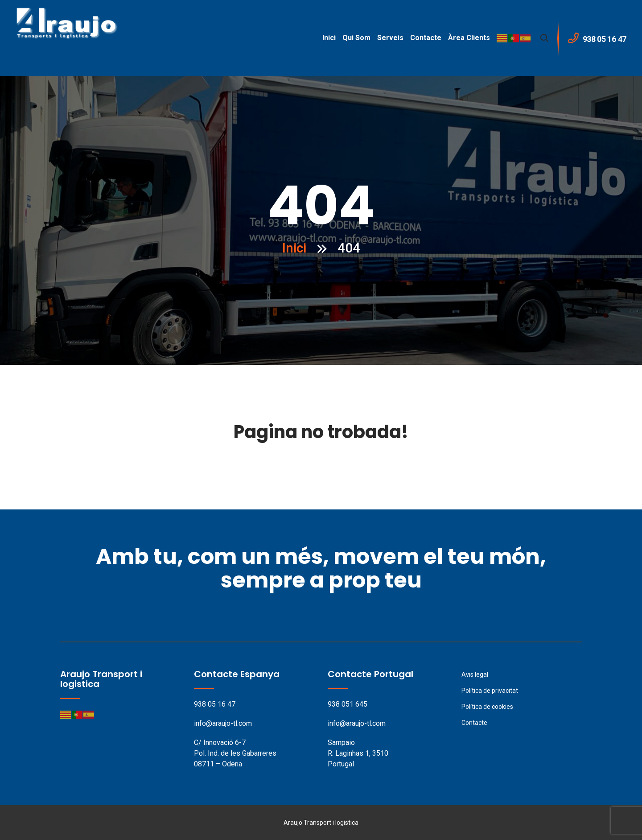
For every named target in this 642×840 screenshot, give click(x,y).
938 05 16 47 (215, 704)
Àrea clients (469, 38)
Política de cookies (487, 707)
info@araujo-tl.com (223, 723)
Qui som (356, 38)
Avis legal (475, 674)
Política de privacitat (490, 691)
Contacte (426, 38)
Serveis (390, 38)
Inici (329, 38)
